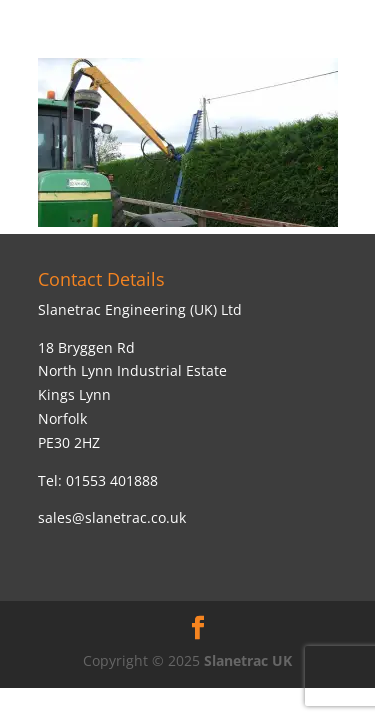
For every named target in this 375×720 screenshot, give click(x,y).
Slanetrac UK (248, 660)
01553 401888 (112, 480)
